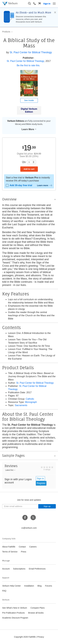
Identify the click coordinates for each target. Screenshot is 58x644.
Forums (48, 586)
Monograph (31, 402)
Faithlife (32, 637)
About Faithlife (9, 547)
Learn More (29, 129)
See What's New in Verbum (15, 608)
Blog (40, 586)
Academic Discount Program (15, 618)
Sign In (47, 4)
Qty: (24, 162)
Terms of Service (10, 552)
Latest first (10, 470)
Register (41, 483)
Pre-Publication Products (13, 613)
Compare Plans (38, 608)
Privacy (41, 637)
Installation (29, 586)
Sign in (40, 479)
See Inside (29, 100)
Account (6, 569)
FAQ (4, 591)
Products (6, 32)
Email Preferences (37, 569)
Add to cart (29, 169)
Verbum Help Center (11, 586)
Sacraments (21, 405)
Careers (33, 547)
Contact (22, 547)
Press (24, 552)
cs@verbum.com (29, 528)
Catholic (30, 399)
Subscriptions (19, 569)
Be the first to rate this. (28, 65)
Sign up (47, 506)
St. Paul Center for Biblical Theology (31, 52)
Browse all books (36, 613)
